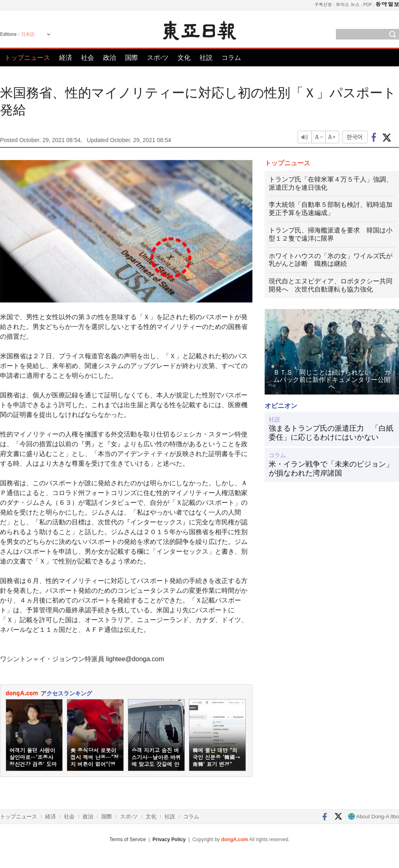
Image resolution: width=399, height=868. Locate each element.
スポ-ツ (158, 58)
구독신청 (323, 4)
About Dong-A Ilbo (374, 816)
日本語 (28, 34)
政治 (110, 58)
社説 (206, 58)
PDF (368, 4)
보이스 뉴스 (348, 4)
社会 (88, 58)
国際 (132, 58)
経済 (66, 58)
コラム (231, 58)
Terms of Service (128, 840)
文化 (184, 58)
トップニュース (27, 58)
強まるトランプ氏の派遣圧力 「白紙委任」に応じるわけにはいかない (331, 433)
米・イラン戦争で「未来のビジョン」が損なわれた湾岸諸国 (331, 469)
